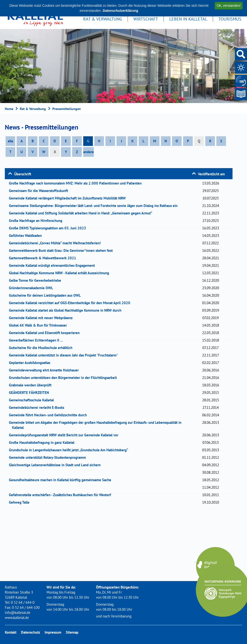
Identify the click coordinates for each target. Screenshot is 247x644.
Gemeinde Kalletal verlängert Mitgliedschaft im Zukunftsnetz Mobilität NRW (69, 198)
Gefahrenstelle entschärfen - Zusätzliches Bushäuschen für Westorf (62, 495)
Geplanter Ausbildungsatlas (31, 363)
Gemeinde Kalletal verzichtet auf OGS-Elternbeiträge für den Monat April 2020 (71, 303)
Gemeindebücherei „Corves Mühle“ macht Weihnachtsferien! (56, 243)
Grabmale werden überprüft (32, 385)
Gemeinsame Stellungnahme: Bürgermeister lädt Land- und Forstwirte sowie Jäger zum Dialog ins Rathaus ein (95, 206)
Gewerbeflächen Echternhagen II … (37, 340)
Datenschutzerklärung (120, 11)
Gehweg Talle (21, 502)
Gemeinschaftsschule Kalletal (33, 400)
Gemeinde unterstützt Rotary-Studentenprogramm (49, 457)
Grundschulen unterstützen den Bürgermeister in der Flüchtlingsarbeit (64, 378)
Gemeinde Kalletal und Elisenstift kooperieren (46, 333)
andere (89, 152)
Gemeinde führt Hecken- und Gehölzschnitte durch (49, 415)
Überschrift (23, 174)
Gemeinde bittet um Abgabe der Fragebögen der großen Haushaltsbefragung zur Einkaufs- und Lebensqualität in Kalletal (97, 425)
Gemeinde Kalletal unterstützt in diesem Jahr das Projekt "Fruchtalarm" (65, 355)
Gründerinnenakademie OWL (33, 288)
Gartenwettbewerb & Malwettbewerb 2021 (44, 258)
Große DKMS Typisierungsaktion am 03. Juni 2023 (49, 228)
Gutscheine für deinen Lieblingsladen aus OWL (46, 295)
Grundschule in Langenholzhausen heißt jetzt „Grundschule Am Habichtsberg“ (70, 450)
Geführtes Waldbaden (27, 236)
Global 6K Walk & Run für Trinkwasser (39, 325)
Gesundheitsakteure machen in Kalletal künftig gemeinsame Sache (62, 480)
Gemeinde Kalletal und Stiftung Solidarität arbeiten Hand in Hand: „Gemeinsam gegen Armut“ (82, 213)
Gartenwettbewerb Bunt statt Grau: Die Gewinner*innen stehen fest (62, 250)
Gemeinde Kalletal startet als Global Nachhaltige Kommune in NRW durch (67, 310)
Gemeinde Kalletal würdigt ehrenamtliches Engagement (53, 265)
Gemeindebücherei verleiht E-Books (38, 408)
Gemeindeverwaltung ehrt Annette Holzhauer (45, 370)
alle (10, 141)
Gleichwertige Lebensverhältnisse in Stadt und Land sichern (56, 465)
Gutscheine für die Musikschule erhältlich (42, 348)
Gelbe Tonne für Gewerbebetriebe (37, 280)
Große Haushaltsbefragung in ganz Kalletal (43, 442)
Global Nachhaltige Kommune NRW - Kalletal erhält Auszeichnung (61, 273)
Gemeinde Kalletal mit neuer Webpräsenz (42, 318)
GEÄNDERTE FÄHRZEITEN (31, 393)
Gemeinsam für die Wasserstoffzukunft (40, 191)
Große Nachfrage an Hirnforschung (37, 221)
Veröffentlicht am (211, 174)
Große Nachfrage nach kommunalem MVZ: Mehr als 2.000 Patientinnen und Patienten (77, 183)
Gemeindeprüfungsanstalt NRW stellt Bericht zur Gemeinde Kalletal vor (65, 435)
